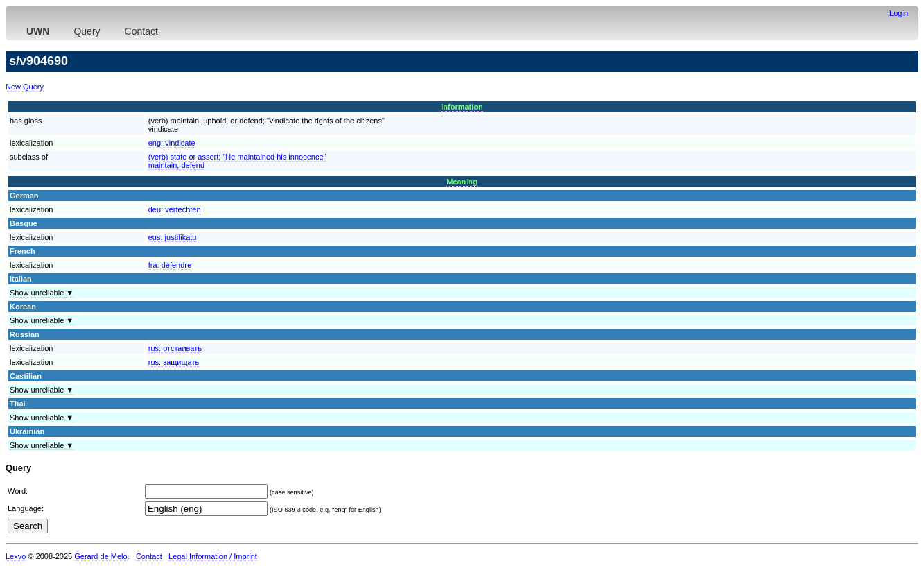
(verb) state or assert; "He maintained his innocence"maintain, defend (237, 161)
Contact (141, 31)
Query (87, 31)
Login (899, 13)
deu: (175, 209)
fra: (170, 265)
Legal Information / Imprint (213, 556)
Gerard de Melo (101, 556)
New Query (25, 87)
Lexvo (16, 556)
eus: (173, 237)
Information (462, 107)
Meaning (462, 182)
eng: (172, 143)
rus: (175, 348)
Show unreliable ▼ (42, 293)
